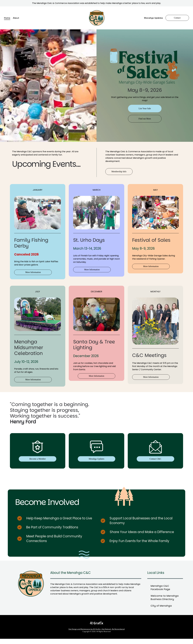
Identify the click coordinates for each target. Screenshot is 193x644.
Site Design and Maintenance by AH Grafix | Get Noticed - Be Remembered (97, 634)
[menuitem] (8, 18)
